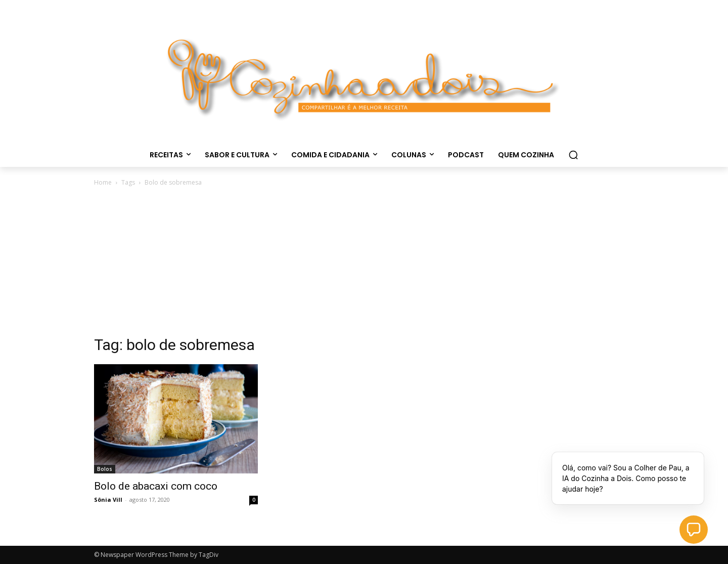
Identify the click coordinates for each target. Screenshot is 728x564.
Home (103, 182)
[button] (573, 155)
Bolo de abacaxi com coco (156, 486)
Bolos (105, 469)
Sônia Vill (108, 500)
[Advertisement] (364, 264)
